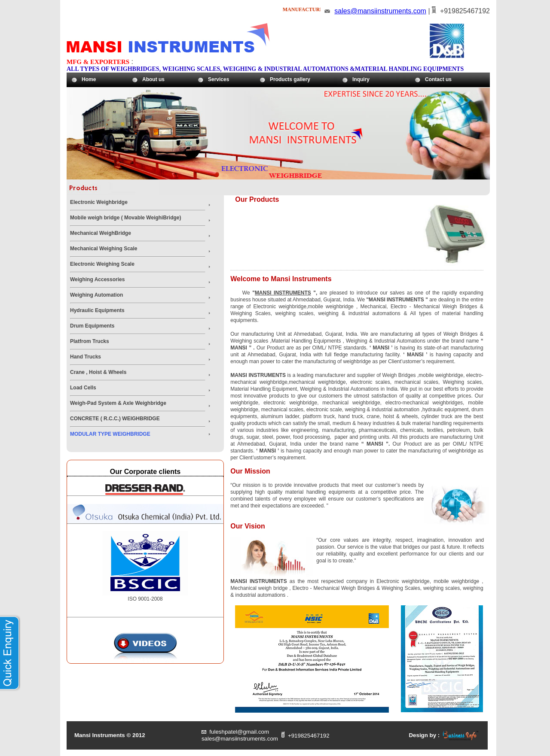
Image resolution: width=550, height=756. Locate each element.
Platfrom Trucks (90, 341)
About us (153, 79)
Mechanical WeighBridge (101, 233)
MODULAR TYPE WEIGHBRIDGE (110, 434)
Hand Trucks (86, 357)
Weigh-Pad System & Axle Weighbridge (118, 403)
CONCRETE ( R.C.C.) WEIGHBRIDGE (115, 419)
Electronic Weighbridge (99, 202)
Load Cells (83, 388)
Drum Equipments (92, 326)
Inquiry (361, 79)
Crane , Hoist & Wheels (98, 372)
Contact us (438, 79)
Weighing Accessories (97, 279)
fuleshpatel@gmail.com (239, 732)
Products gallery (290, 79)
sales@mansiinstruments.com (380, 11)
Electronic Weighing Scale (102, 264)
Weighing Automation (96, 295)
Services (218, 79)
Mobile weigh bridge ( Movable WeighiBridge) (125, 218)
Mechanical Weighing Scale (104, 249)
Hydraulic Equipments (97, 310)
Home (89, 79)
